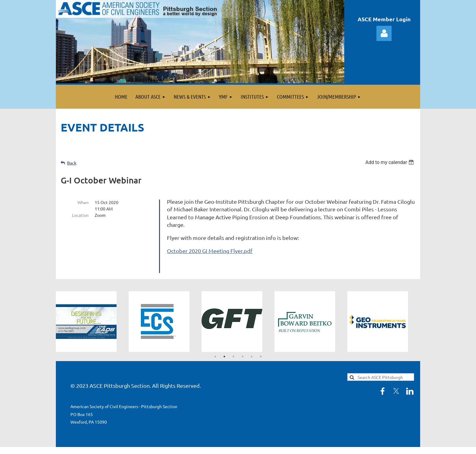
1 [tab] (215, 345)
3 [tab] (233, 345)
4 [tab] (243, 345)
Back (72, 163)
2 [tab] (224, 345)
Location (80, 215)
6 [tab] (261, 345)
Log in (384, 33)
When (83, 202)
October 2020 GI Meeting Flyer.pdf (210, 251)
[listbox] (390, 162)
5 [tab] (252, 345)
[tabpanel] (92, 310)
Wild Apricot (348, 446)
